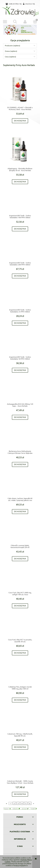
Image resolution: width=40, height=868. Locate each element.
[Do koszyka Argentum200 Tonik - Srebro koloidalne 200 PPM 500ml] (20, 276)
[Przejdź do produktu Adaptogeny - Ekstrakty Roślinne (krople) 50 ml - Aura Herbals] (20, 149)
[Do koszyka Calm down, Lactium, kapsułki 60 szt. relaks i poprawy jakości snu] (20, 512)
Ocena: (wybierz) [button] (11, 51)
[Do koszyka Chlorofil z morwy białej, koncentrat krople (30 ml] (20, 559)
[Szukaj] (15, 22)
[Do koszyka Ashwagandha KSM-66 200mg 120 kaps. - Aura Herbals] (20, 417)
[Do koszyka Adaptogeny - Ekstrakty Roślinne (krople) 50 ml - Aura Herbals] (20, 182)
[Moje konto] (25, 22)
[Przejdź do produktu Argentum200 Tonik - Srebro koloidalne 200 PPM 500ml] (20, 250)
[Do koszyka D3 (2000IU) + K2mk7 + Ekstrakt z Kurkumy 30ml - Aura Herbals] (20, 121)
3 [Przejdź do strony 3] (18, 803)
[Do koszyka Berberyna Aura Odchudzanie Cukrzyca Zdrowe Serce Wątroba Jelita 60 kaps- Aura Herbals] (20, 464)
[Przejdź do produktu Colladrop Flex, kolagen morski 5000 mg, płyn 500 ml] (20, 674)
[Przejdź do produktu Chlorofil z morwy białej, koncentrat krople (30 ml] (20, 533)
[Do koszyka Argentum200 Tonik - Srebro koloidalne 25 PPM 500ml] (20, 323)
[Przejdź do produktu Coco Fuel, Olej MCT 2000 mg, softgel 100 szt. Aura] (20, 580)
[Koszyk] (35, 22)
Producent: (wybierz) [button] (12, 46)
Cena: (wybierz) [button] (10, 57)
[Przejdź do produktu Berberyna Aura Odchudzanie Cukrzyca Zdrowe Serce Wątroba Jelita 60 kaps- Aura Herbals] (20, 438)
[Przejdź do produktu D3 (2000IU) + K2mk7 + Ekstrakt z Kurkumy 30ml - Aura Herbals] (20, 89)
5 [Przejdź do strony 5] (26, 803)
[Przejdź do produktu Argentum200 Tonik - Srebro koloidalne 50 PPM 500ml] (20, 344)
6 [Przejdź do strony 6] (30, 803)
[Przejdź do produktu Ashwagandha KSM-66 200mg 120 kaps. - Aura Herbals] (20, 391)
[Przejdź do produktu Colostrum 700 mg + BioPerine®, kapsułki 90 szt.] (20, 721)
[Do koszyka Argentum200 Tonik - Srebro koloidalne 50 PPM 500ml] (20, 370)
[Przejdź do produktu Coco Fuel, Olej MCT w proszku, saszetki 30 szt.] (20, 627)
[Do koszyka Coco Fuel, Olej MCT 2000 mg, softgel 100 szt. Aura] (20, 606)
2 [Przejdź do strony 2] (14, 803)
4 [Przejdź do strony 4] (22, 803)
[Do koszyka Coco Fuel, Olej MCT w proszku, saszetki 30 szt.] (20, 653)
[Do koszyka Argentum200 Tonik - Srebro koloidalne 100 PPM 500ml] (20, 229)
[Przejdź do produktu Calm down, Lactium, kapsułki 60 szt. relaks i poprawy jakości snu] (20, 486)
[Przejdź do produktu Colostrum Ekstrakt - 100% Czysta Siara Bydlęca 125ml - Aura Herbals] (20, 768)
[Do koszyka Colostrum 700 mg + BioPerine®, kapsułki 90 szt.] (20, 747)
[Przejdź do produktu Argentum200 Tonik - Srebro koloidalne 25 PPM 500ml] (20, 297)
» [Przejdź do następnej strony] (34, 803)
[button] (5, 22)
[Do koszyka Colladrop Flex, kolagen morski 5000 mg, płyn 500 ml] (20, 700)
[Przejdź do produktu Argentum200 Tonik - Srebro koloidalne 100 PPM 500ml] (20, 203)
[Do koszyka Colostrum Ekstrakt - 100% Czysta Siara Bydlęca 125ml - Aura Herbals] (20, 794)
